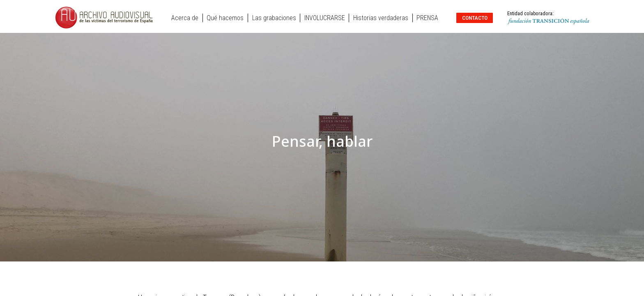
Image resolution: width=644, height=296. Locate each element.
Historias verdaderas (381, 18)
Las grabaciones (274, 18)
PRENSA (427, 18)
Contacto (475, 18)
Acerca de (185, 18)
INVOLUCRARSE (325, 18)
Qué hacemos (225, 18)
